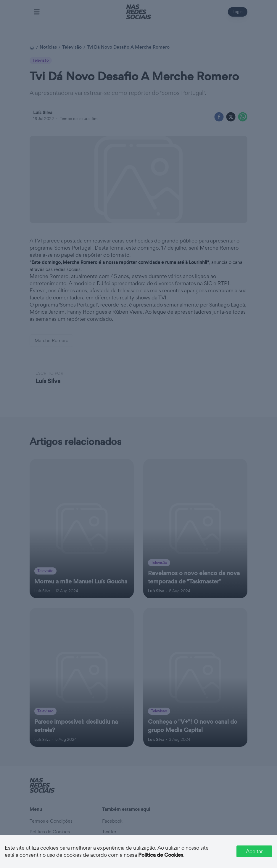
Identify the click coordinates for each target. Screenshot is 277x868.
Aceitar (254, 851)
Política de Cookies (161, 855)
